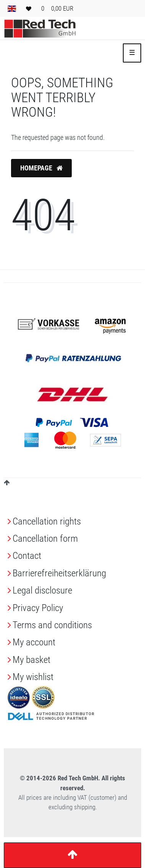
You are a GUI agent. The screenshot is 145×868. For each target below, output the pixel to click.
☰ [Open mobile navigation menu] (132, 53)
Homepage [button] (41, 168)
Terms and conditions (52, 625)
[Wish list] (29, 8)
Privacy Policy (38, 608)
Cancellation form (45, 538)
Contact (27, 556)
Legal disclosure (42, 590)
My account (34, 642)
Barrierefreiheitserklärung (59, 573)
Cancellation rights (47, 521)
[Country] (12, 8)
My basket (31, 660)
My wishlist (33, 677)
